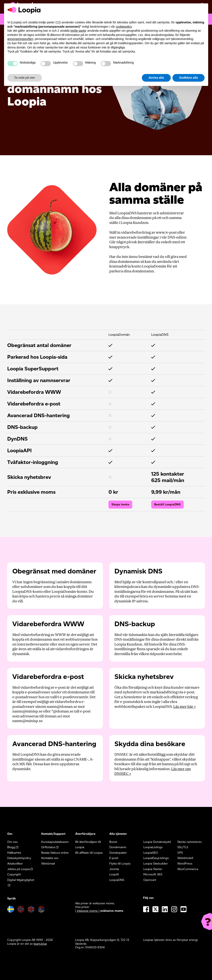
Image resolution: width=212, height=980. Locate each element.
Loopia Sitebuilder (156, 864)
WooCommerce (188, 869)
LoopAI (114, 874)
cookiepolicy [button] (124, 27)
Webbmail (48, 864)
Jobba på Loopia (18, 869)
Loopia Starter (153, 869)
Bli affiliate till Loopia (89, 853)
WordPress (185, 864)
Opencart (150, 880)
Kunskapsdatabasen (55, 842)
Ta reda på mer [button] (25, 78)
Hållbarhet (14, 853)
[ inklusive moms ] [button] (88, 911)
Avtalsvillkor (15, 864)
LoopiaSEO (151, 853)
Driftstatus (48, 847)
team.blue (40, 944)
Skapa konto (120, 504)
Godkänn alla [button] (189, 78)
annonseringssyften (20, 39)
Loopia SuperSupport (33, 369)
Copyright (14, 874)
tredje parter (78, 31)
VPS (180, 853)
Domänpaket (118, 853)
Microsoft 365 (153, 874)
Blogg (11, 847)
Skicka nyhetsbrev (190, 842)
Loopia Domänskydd (157, 842)
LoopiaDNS (117, 880)
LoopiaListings (153, 847)
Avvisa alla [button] (156, 78)
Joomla (114, 869)
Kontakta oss (50, 858)
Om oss (12, 842)
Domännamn (118, 847)
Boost (113, 842)
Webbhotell (185, 858)
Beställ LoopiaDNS (167, 504)
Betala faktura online (55, 853)
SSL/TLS (183, 847)
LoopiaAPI (19, 450)
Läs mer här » (184, 707)
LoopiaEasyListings (156, 858)
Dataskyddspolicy (19, 858)
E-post (114, 858)
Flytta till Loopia (120, 864)
